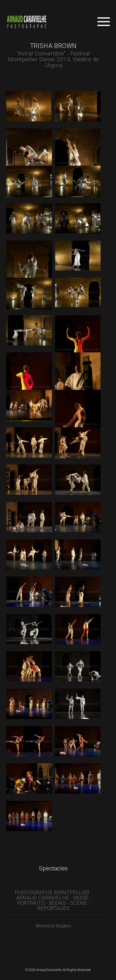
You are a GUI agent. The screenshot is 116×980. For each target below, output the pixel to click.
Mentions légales (53, 926)
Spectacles (53, 868)
